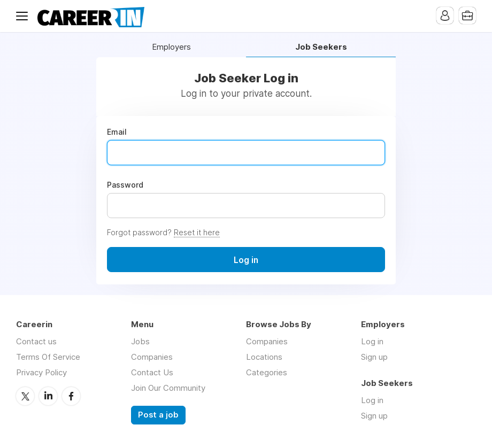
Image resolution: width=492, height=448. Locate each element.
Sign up (374, 357)
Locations (264, 357)
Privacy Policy (41, 372)
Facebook (71, 396)
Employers (171, 47)
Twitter (25, 396)
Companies (152, 357)
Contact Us (152, 372)
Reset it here (197, 232)
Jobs (140, 341)
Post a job (158, 415)
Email (117, 132)
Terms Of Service (48, 357)
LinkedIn (48, 396)
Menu (24, 16)
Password (125, 185)
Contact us (36, 341)
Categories (267, 372)
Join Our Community (168, 388)
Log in (372, 341)
